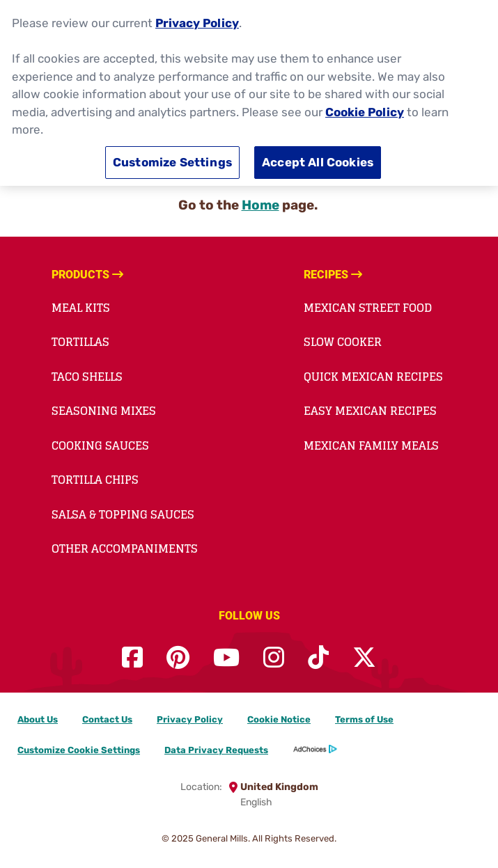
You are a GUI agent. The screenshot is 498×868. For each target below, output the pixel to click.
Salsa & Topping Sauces (123, 514)
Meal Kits (81, 308)
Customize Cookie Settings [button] (79, 750)
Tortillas (80, 342)
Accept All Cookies (318, 160)
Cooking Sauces (100, 445)
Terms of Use (364, 719)
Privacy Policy (197, 21)
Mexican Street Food (368, 308)
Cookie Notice (279, 719)
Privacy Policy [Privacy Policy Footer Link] (190, 719)
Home (260, 205)
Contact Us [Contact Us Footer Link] (107, 719)
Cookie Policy (365, 109)
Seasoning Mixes (104, 411)
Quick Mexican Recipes (373, 377)
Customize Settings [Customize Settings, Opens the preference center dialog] (172, 160)
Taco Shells (87, 377)
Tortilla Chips (95, 480)
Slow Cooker (343, 342)
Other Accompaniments (125, 549)
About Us (38, 719)
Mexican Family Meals (371, 445)
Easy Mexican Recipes (370, 411)
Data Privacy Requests (216, 750)
